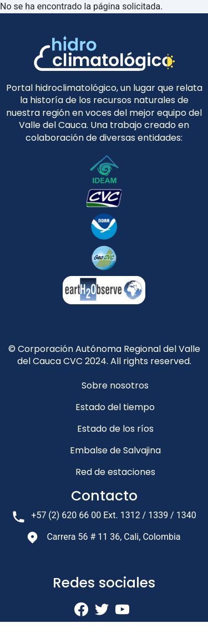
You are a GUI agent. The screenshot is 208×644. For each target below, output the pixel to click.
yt (122, 609)
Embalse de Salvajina (115, 450)
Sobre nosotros (115, 385)
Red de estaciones (115, 472)
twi (102, 609)
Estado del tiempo (115, 407)
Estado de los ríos (115, 429)
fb (81, 609)
